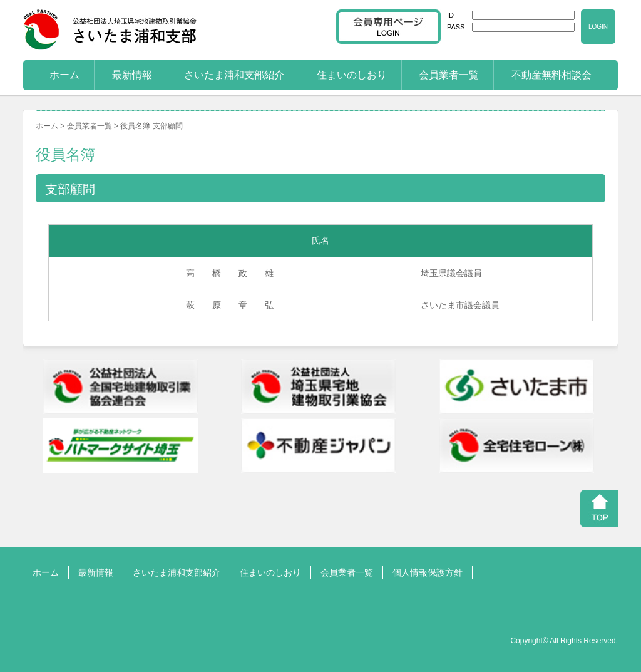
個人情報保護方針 (428, 572)
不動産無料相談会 (551, 75)
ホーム (64, 75)
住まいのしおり (352, 75)
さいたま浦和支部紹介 (234, 75)
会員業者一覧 (449, 75)
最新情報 (132, 75)
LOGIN (598, 27)
